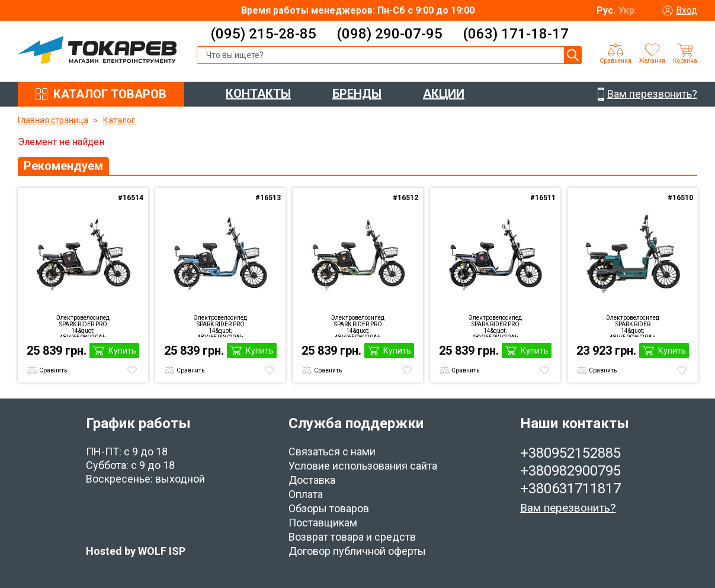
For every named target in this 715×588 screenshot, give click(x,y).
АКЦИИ (444, 94)
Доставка (312, 480)
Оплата (306, 494)
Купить (122, 351)
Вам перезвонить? (568, 508)
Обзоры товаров (329, 508)
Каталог (119, 120)
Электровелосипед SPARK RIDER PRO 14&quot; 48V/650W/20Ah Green (358, 326)
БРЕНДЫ (357, 94)
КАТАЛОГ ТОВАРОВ (110, 94)
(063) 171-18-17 (516, 34)
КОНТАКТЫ (258, 94)
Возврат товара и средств (352, 537)
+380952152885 (570, 453)
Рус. (606, 10)
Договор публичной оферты (357, 551)
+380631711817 (570, 489)
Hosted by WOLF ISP (136, 551)
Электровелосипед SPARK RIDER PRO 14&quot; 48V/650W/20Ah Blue (220, 326)
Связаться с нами (332, 452)
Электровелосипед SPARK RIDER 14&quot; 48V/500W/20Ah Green (633, 326)
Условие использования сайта (363, 466)
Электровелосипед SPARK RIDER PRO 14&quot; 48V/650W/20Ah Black (83, 326)
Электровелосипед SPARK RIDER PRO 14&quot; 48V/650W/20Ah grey (495, 326)
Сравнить (53, 370)
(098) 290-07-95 (389, 34)
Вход (687, 10)
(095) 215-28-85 (263, 34)
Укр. (628, 10)
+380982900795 (570, 471)
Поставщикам (323, 523)
